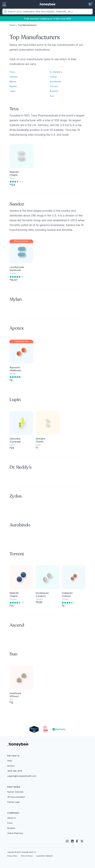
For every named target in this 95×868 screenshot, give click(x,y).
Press (10, 823)
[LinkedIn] (72, 841)
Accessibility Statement (44, 856)
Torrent (54, 86)
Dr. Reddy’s (56, 72)
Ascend (54, 91)
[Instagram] (67, 841)
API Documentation (16, 797)
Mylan (13, 82)
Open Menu (4, 4)
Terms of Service (27, 856)
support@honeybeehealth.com (22, 776)
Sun (52, 96)
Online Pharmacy (15, 833)
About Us (12, 818)
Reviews (11, 828)
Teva (12, 72)
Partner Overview (15, 792)
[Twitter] (82, 841)
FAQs (10, 761)
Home (13, 25)
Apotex (13, 86)
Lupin (12, 91)
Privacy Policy (12, 856)
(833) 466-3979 (15, 771)
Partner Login (14, 802)
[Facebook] (77, 841)
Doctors (11, 766)
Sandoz (14, 77)
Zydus (53, 77)
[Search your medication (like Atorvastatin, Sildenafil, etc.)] (50, 12)
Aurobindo (55, 82)
